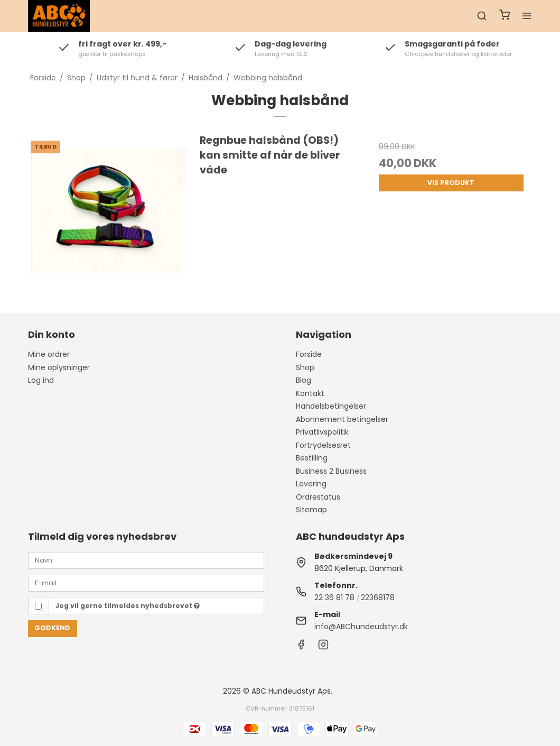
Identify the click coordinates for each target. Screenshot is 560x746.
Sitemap (311, 510)
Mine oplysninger (59, 367)
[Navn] (146, 560)
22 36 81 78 (334, 597)
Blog (304, 380)
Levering (311, 484)
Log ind (41, 380)
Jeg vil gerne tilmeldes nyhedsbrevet (128, 606)
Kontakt (310, 393)
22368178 (378, 597)
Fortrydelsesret (323, 445)
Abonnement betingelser (342, 419)
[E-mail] (146, 583)
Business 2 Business (331, 471)
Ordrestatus (318, 497)
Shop (305, 367)
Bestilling (312, 458)
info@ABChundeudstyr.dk (361, 627)
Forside (309, 354)
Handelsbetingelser (331, 406)
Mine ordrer (49, 354)
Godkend (52, 628)
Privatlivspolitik (322, 432)
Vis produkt (451, 183)
